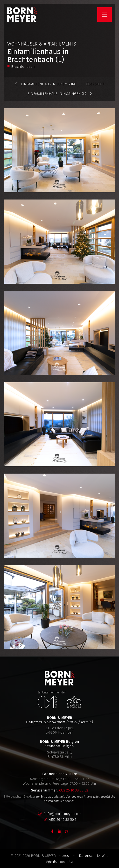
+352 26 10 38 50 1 (63, 820)
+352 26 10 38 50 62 (73, 790)
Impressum (66, 856)
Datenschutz (89, 856)
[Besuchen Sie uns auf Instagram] (67, 831)
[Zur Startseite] (22, 15)
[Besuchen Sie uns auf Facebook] (52, 831)
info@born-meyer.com (63, 814)
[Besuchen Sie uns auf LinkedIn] (60, 831)
